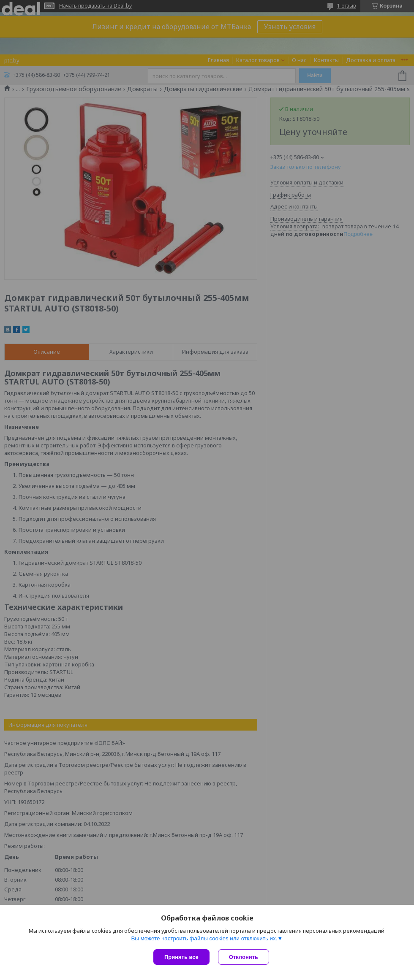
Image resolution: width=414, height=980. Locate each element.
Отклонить (244, 957)
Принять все (181, 957)
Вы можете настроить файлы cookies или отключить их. (204, 938)
